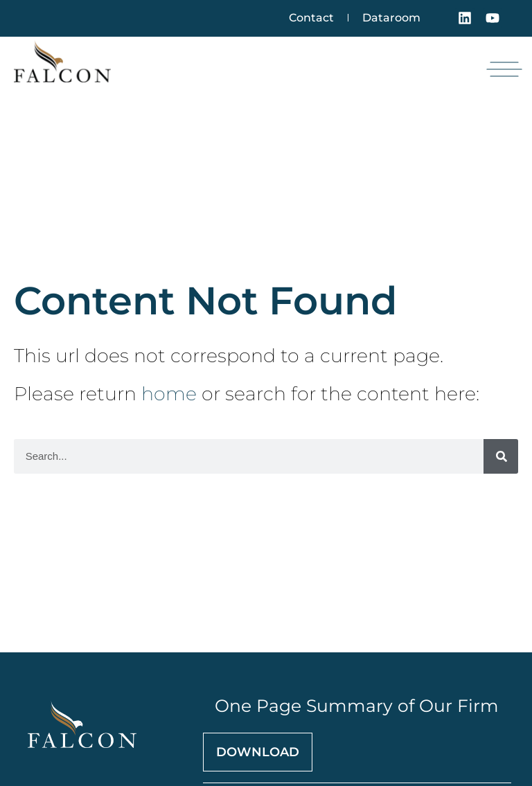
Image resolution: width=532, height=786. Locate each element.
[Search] (501, 456)
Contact (311, 18)
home (169, 394)
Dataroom (391, 18)
